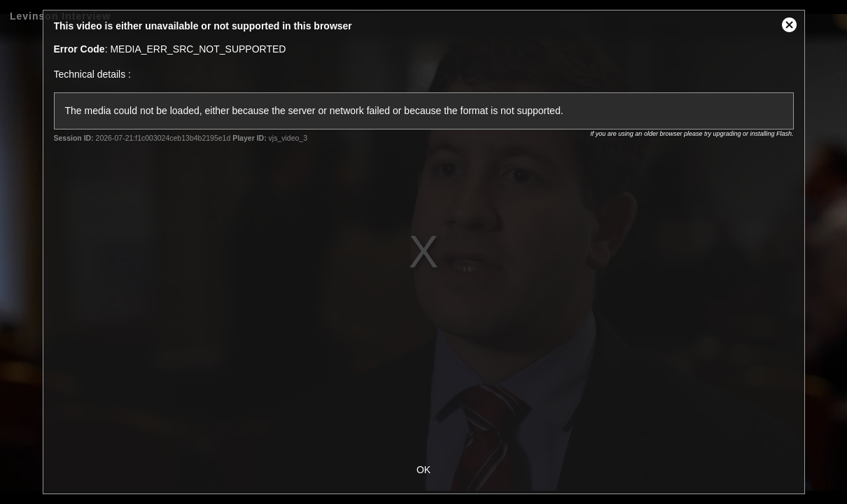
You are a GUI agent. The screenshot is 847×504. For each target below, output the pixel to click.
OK (423, 470)
